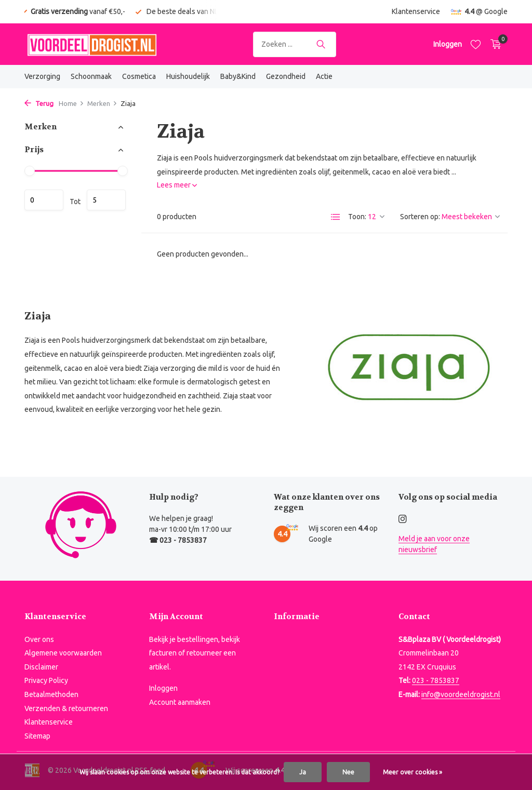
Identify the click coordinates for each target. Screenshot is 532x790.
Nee (348, 772)
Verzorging (42, 76)
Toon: (357, 217)
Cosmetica (139, 76)
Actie (324, 76)
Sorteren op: (420, 217)
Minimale (44, 200)
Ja (303, 772)
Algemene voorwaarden (63, 653)
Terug (39, 103)
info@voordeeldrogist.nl (461, 694)
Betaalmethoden (51, 694)
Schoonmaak (91, 76)
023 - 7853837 (436, 680)
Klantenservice (416, 11)
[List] (336, 217)
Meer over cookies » (413, 772)
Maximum (106, 200)
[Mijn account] (448, 44)
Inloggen (163, 688)
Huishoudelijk (188, 76)
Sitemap (37, 736)
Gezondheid (286, 76)
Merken (102, 103)
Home (71, 103)
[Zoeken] (295, 44)
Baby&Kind (238, 76)
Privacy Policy (46, 680)
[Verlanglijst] (476, 44)
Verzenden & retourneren (66, 708)
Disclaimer (41, 667)
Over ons (39, 639)
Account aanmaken (180, 702)
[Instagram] (403, 519)
